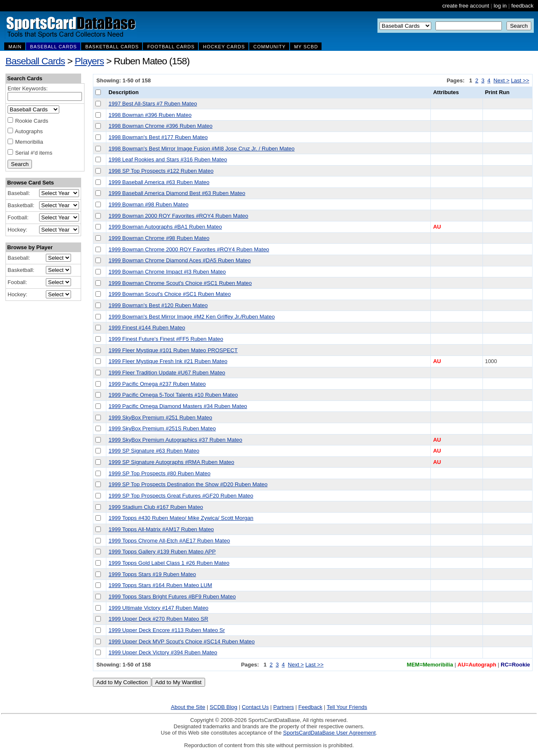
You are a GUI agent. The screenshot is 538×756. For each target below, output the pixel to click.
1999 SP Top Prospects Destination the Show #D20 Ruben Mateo (188, 484)
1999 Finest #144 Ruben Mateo (147, 328)
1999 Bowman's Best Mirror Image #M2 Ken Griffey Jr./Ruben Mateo (191, 317)
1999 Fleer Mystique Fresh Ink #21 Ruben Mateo (168, 361)
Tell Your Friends (347, 707)
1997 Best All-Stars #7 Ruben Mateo (153, 104)
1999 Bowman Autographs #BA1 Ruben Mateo (165, 227)
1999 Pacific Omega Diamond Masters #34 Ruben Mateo (178, 406)
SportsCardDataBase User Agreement (329, 733)
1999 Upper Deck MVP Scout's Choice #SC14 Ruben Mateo (182, 641)
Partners (284, 707)
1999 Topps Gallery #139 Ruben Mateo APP (162, 552)
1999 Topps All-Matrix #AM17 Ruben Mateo (161, 529)
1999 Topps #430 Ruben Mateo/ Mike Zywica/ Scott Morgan (181, 518)
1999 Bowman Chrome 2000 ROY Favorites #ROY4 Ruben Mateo (189, 249)
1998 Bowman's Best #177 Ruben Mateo (158, 137)
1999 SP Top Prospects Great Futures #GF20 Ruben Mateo (181, 496)
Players (90, 61)
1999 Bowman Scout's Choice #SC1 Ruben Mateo (170, 294)
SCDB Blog (224, 707)
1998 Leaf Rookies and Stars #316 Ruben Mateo (168, 159)
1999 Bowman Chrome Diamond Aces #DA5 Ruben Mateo (179, 260)
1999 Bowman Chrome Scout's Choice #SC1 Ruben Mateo (180, 283)
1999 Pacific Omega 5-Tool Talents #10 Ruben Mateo (173, 395)
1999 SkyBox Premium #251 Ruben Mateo (160, 418)
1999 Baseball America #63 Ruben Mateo (159, 182)
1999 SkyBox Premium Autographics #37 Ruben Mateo (175, 440)
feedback (522, 6)
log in (500, 6)
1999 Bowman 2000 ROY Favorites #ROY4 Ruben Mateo (178, 216)
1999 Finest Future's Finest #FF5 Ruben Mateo (166, 339)
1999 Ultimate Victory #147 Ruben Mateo (158, 608)
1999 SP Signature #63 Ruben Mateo (154, 451)
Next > (501, 80)
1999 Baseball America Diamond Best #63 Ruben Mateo (177, 193)
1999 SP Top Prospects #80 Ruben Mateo (159, 473)
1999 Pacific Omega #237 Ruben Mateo (157, 384)
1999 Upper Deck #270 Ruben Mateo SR (158, 619)
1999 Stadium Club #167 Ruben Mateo (156, 507)
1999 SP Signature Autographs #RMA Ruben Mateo (171, 462)
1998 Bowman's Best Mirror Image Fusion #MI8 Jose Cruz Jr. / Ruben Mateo (202, 149)
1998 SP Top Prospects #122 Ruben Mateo (161, 171)
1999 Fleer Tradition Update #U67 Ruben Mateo (167, 373)
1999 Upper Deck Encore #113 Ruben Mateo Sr (167, 630)
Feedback (310, 707)
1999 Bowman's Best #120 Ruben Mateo (158, 305)
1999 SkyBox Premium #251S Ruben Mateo (162, 428)
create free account (465, 6)
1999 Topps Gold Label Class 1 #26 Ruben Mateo (169, 563)
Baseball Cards (35, 61)
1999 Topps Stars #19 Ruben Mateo (152, 574)
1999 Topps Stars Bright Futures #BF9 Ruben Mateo (172, 597)
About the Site (188, 707)
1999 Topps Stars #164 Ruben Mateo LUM (160, 585)
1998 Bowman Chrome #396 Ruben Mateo (160, 126)
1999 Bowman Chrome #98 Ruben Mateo (159, 238)
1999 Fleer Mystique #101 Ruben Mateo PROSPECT (173, 350)
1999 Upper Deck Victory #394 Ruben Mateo (163, 652)
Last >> (520, 80)
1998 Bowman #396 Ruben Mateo (150, 115)
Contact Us (255, 707)
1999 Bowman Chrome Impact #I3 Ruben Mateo (167, 272)
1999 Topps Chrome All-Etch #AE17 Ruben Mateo (169, 541)
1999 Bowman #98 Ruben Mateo (148, 204)
